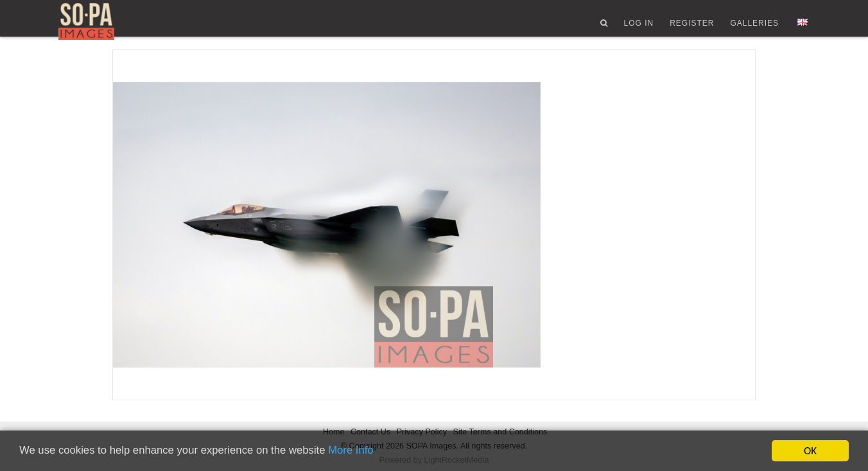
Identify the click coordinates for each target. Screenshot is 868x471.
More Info (357, 451)
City (651, 360)
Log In (638, 28)
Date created (574, 360)
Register (692, 28)
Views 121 (575, 166)
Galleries (754, 28)
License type (672, 399)
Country (562, 399)
